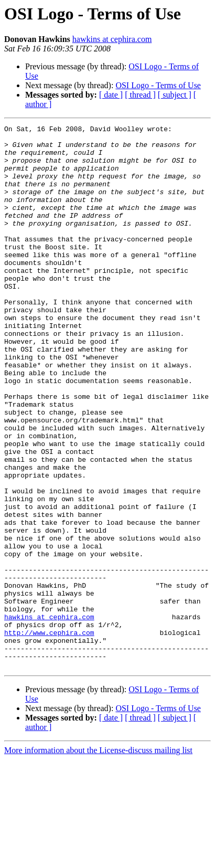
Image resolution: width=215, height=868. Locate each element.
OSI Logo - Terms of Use (158, 85)
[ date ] (111, 95)
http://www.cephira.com (49, 735)
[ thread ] (140, 95)
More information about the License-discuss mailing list (98, 859)
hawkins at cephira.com (112, 39)
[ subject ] (175, 95)
